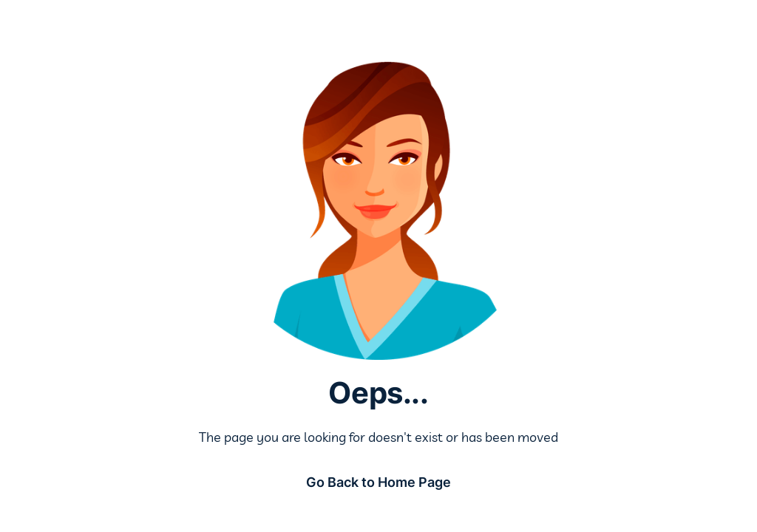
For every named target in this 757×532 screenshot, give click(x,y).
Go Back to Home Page (378, 482)
